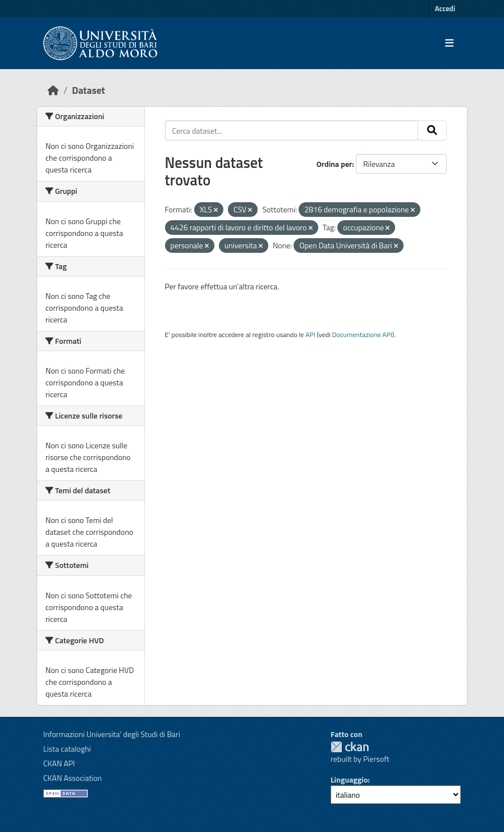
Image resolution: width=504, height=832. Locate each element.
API (310, 335)
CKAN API (59, 763)
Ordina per (335, 164)
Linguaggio (349, 779)
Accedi (445, 8)
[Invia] (432, 130)
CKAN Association (72, 778)
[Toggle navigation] (449, 43)
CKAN (350, 747)
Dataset (88, 90)
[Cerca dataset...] (292, 130)
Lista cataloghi (67, 749)
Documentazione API (362, 335)
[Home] (53, 90)
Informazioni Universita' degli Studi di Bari (112, 734)
